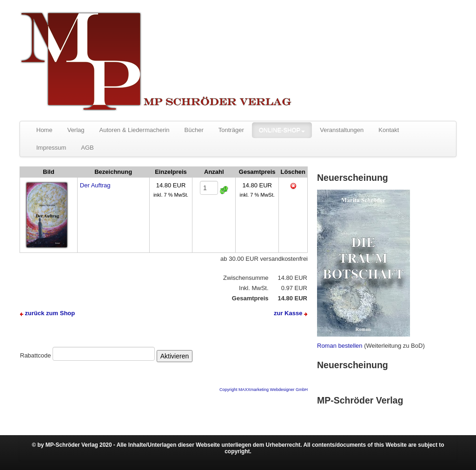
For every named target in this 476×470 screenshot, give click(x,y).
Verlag (76, 130)
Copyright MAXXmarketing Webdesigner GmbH (264, 390)
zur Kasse (291, 313)
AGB (87, 148)
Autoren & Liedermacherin (135, 130)
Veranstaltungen (342, 130)
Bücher (194, 130)
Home (44, 130)
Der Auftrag (95, 185)
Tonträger (231, 130)
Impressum (51, 148)
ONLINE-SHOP (282, 130)
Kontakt (389, 130)
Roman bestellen (340, 346)
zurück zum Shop (47, 313)
